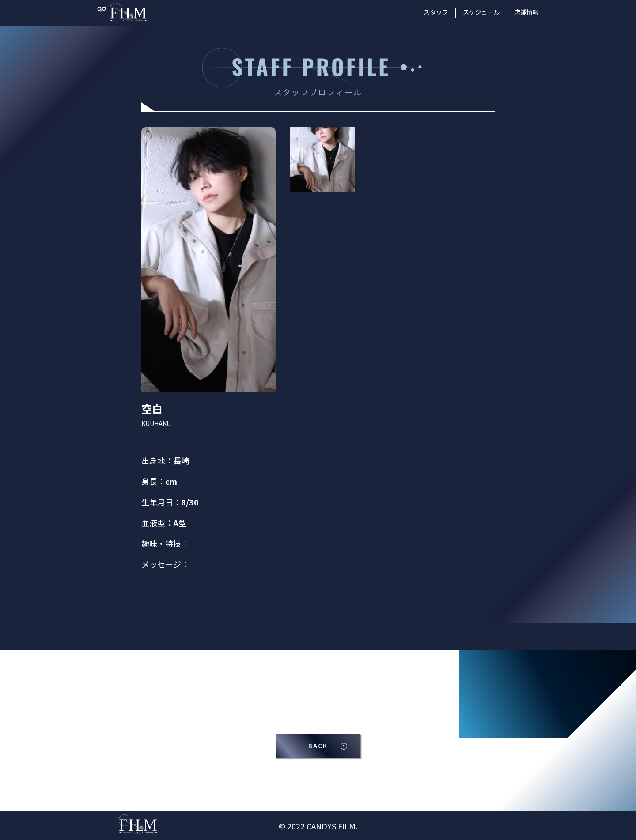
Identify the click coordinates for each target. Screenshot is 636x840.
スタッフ (436, 12)
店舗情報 (526, 12)
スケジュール (481, 12)
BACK (318, 747)
